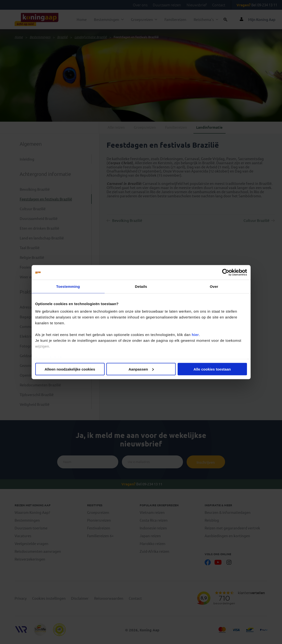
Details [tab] (141, 286)
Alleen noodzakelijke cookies (70, 369)
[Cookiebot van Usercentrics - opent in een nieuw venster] (226, 272)
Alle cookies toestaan (212, 369)
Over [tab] (214, 286)
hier (195, 335)
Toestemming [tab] (68, 286)
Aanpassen (141, 369)
